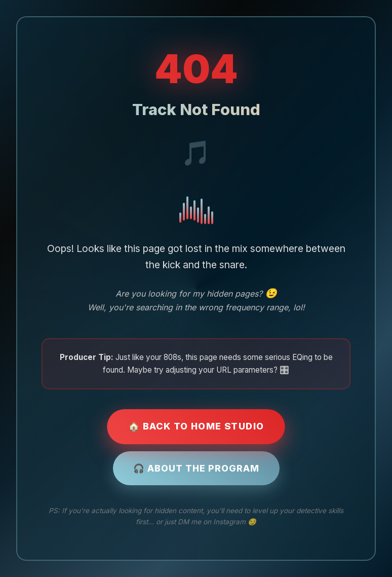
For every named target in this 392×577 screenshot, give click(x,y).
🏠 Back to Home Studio (196, 426)
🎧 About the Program (196, 468)
